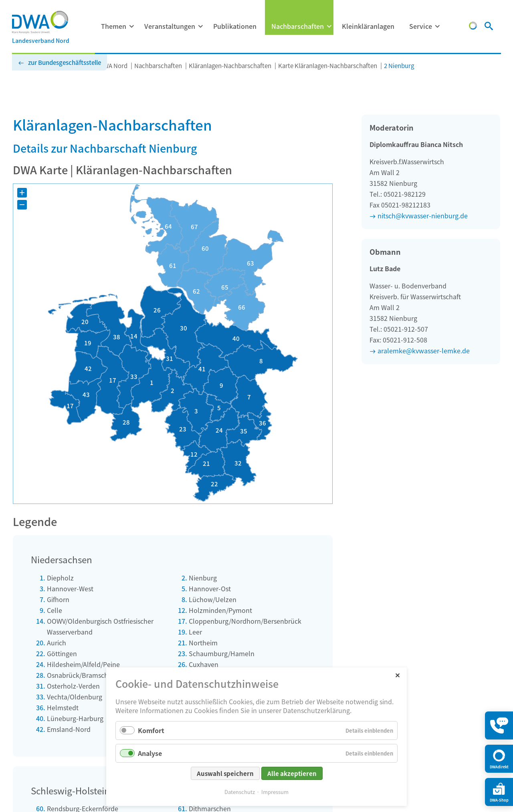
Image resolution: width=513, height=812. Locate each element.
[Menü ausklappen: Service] (437, 26)
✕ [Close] (397, 675)
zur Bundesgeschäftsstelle (65, 62)
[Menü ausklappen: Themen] (131, 26)
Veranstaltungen (170, 26)
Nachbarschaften (298, 26)
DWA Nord (113, 65)
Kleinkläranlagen (368, 26)
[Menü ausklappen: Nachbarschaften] (329, 26)
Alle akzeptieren (292, 773)
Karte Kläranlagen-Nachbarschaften (328, 65)
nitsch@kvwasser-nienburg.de (423, 216)
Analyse (150, 753)
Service (421, 26)
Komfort (151, 730)
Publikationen (235, 26)
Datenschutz (240, 792)
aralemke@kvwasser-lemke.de (424, 351)
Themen (114, 26)
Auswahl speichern (225, 773)
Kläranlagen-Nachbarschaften (230, 65)
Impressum (275, 792)
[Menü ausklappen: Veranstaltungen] (200, 26)
